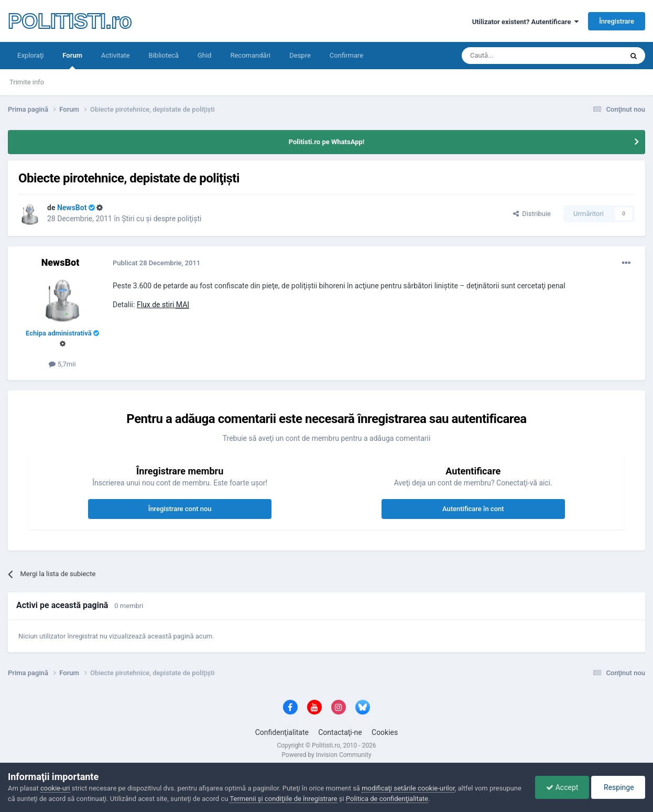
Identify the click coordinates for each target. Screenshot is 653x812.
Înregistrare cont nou (180, 509)
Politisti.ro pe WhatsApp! (327, 142)
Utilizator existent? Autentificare (525, 22)
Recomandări (250, 55)
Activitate (116, 55)
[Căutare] (513, 56)
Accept (562, 787)
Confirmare (346, 55)
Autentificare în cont (473, 509)
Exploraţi (30, 55)
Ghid (205, 55)
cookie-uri (55, 788)
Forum (72, 60)
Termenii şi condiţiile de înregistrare (283, 799)
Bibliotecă (164, 55)
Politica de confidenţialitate (387, 799)
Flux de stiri (163, 305)
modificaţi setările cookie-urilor (408, 788)
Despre (300, 55)
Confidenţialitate (282, 732)
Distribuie (532, 214)
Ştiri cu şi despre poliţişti (161, 219)
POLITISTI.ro (70, 21)
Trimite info (27, 82)
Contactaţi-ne (340, 732)
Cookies (385, 732)
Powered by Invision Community (327, 755)
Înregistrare (617, 21)
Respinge (618, 787)
